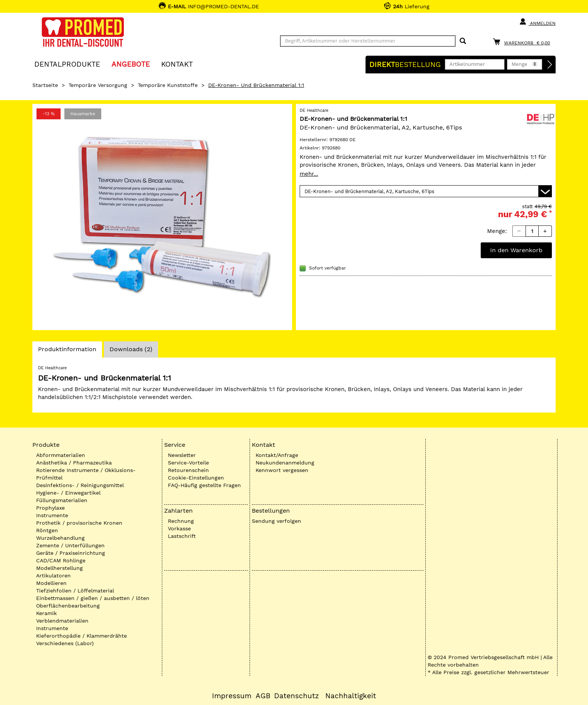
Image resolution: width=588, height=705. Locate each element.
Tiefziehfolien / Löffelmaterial (75, 591)
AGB (263, 696)
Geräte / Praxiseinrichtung (71, 553)
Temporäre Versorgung (98, 85)
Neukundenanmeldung (285, 463)
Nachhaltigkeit (351, 696)
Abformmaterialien (61, 455)
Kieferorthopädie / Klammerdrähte (81, 636)
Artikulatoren (53, 576)
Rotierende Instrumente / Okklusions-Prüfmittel (86, 474)
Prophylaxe (50, 508)
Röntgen (47, 530)
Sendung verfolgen (276, 521)
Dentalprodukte (67, 64)
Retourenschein (188, 470)
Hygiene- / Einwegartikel (68, 493)
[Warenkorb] (523, 42)
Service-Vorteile (188, 463)
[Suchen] (463, 41)
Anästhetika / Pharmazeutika (74, 463)
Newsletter (182, 455)
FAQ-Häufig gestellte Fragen (204, 485)
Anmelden (537, 22)
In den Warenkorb (516, 250)
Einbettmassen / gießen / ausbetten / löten (93, 598)
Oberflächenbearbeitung (68, 606)
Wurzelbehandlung (60, 538)
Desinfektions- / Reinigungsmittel (80, 485)
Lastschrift (182, 536)
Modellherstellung (59, 568)
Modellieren (51, 583)
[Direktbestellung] (550, 65)
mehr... (309, 174)
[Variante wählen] (426, 191)
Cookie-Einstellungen (196, 478)
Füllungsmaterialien (62, 500)
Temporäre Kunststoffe (168, 85)
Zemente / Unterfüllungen (70, 545)
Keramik (46, 613)
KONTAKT (177, 64)
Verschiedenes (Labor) (65, 643)
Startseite (45, 85)
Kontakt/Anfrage (277, 455)
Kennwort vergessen (282, 470)
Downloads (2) (131, 349)
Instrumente (52, 515)
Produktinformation (67, 351)
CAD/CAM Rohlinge (61, 560)
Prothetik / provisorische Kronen (79, 523)
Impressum (232, 696)
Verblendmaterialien (62, 621)
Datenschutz (296, 696)
